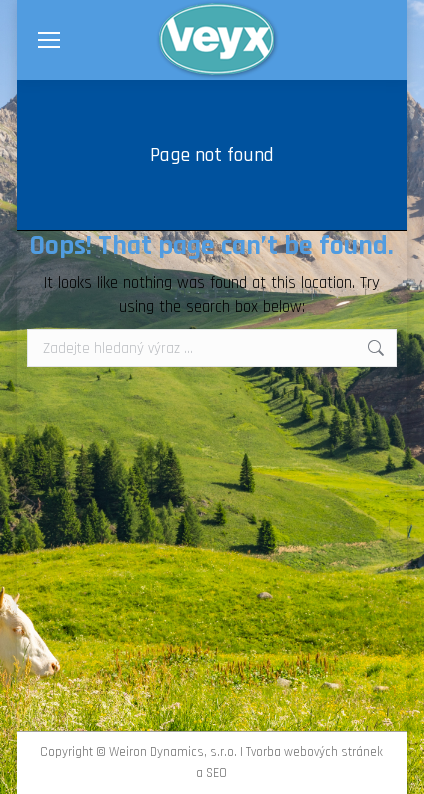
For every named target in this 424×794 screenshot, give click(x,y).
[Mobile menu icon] (49, 40)
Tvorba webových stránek (314, 752)
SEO (216, 773)
